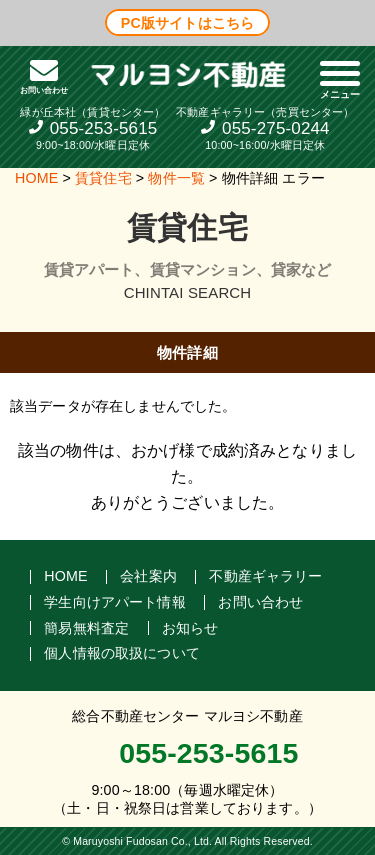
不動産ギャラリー (265, 576)
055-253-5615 (104, 128)
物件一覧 (176, 178)
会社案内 (148, 576)
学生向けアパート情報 (115, 602)
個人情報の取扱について (122, 653)
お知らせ (190, 627)
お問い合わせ (260, 602)
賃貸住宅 (103, 178)
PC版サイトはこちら (187, 22)
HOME (36, 178)
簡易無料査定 (86, 627)
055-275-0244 (276, 128)
